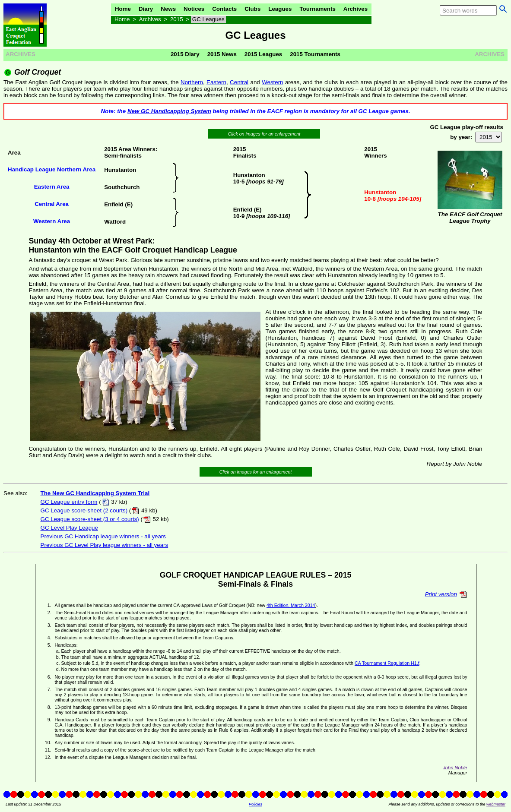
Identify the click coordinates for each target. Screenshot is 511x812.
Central (239, 82)
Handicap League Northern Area (52, 169)
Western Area (52, 221)
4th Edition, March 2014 (291, 605)
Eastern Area (52, 187)
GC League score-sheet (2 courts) (84, 510)
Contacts (224, 9)
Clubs (252, 9)
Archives (355, 9)
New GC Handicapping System (169, 111)
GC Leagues (208, 19)
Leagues (280, 9)
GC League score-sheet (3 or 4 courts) (90, 519)
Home (123, 9)
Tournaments (317, 9)
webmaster (496, 804)
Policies (255, 804)
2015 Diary (185, 54)
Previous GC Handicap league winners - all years (103, 536)
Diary (146, 9)
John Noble (455, 768)
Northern (192, 82)
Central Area (52, 204)
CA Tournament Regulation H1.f (387, 663)
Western (272, 82)
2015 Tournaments (315, 54)
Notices (194, 9)
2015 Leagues (263, 54)
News (168, 9)
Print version (441, 594)
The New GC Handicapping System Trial (95, 493)
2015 (177, 19)
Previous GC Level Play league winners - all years (105, 545)
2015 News (222, 54)
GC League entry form (69, 502)
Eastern (216, 82)
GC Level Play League (69, 528)
